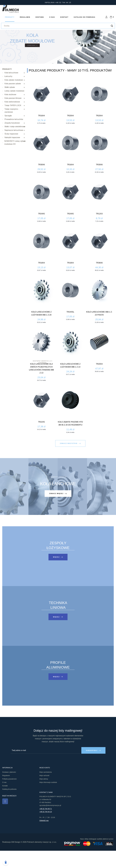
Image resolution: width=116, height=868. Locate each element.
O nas (4, 800)
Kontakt (5, 803)
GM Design (16, 859)
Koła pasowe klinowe (13, 115)
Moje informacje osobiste (48, 800)
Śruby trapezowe (11, 151)
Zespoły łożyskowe (12, 140)
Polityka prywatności (9, 796)
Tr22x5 (111, 439)
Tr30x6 (111, 182)
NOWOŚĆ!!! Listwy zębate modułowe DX (15, 160)
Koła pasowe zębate (13, 101)
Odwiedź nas (44, 838)
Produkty (7, 86)
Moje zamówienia (46, 789)
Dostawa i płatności (9, 789)
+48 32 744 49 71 (46, 826)
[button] (70, 470)
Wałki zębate (10, 104)
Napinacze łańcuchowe (14, 147)
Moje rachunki (44, 793)
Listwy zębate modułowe (14, 108)
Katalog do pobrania (9, 806)
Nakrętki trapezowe (12, 155)
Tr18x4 (111, 280)
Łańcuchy (8, 94)
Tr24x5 (111, 231)
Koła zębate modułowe (14, 97)
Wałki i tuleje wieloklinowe (15, 144)
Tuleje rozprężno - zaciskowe (12, 128)
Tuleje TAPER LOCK (13, 123)
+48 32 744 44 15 (46, 829)
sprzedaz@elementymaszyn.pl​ (50, 823)
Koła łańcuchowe (11, 90)
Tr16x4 (111, 133)
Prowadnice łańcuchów (14, 137)
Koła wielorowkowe (12, 119)
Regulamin (6, 793)
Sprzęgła (8, 133)
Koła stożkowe (10, 112)
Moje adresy (44, 796)
